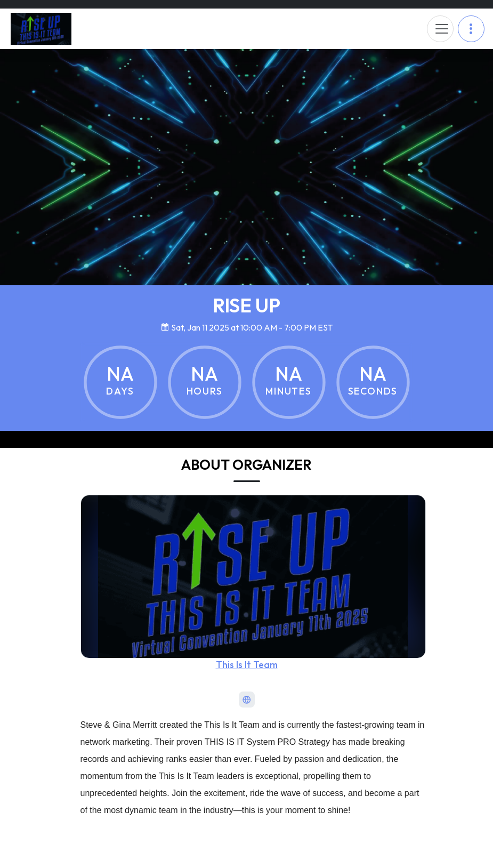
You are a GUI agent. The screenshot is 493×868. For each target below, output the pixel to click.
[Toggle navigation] (440, 29)
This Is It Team (247, 665)
